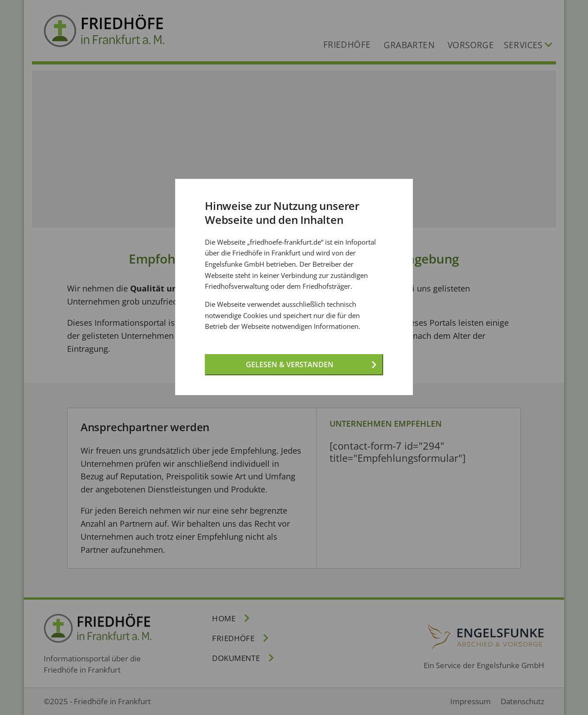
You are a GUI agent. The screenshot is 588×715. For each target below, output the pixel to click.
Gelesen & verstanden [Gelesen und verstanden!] (290, 364)
